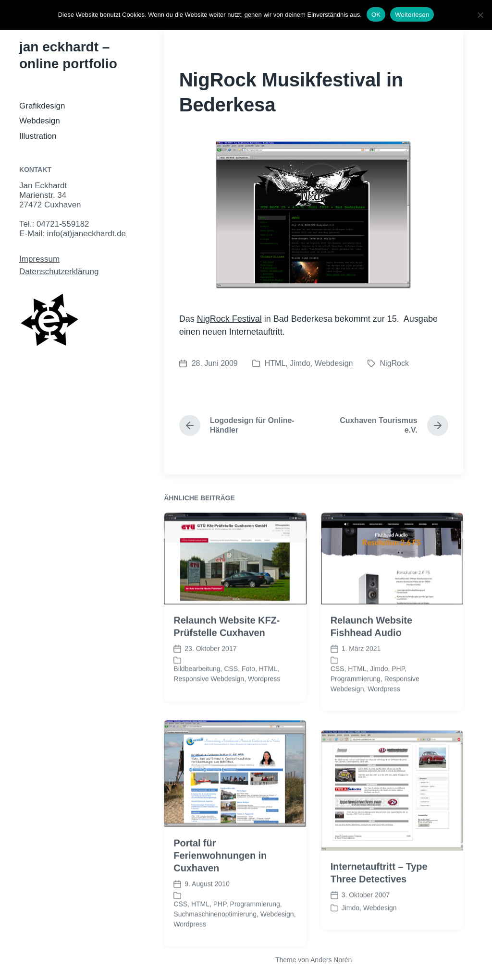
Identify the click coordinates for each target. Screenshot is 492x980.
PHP (398, 689)
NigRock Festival (229, 319)
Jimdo (300, 363)
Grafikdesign (42, 106)
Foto (248, 689)
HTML (275, 363)
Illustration (38, 136)
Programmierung (356, 699)
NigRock (394, 363)
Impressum (39, 259)
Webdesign (40, 121)
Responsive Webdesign (209, 699)
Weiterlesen (412, 15)
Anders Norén (331, 960)
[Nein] (480, 15)
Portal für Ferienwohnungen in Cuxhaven (220, 876)
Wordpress (264, 699)
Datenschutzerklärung (59, 272)
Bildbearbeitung (197, 689)
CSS (231, 689)
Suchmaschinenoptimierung (215, 934)
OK (376, 15)
